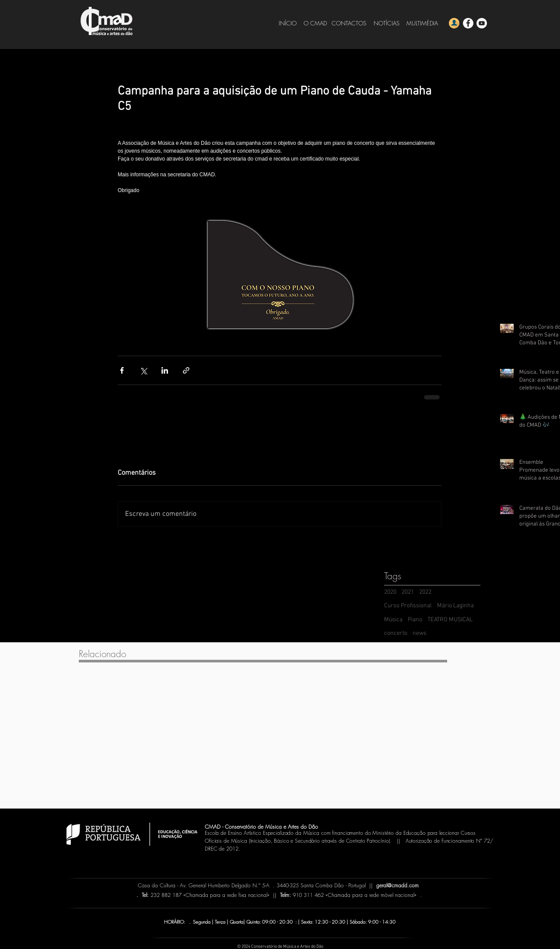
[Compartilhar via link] (186, 370)
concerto (396, 633)
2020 (390, 592)
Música (393, 620)
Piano (415, 620)
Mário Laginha (455, 606)
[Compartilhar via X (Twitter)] (143, 370)
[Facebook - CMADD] (468, 23)
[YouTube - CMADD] (482, 23)
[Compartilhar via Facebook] (122, 370)
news (420, 633)
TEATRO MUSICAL (450, 620)
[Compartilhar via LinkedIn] (165, 370)
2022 (425, 592)
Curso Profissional (408, 606)
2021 (408, 592)
